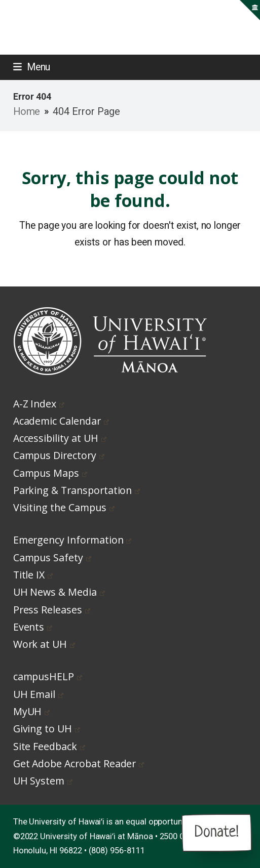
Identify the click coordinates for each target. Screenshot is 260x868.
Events (33, 627)
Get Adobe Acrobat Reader (79, 763)
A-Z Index (39, 404)
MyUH (32, 711)
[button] (32, 67)
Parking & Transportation (77, 490)
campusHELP (48, 676)
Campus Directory (59, 455)
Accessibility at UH (60, 438)
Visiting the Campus (64, 507)
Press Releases (52, 610)
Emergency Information (72, 540)
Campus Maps (50, 473)
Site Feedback (49, 746)
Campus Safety (52, 557)
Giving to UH (47, 729)
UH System (43, 781)
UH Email (38, 694)
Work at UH (44, 644)
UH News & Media (59, 592)
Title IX (33, 575)
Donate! (217, 833)
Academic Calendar (61, 421)
